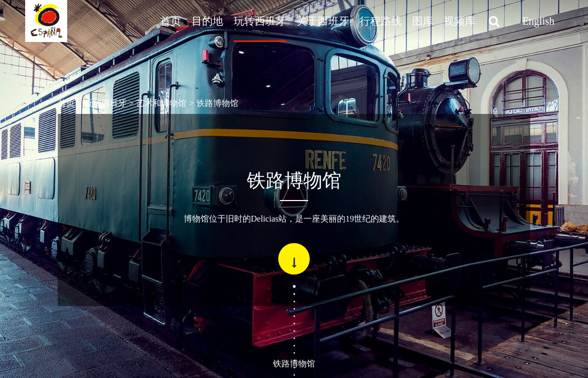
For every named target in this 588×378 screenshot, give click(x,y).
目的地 (207, 21)
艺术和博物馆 (161, 103)
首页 (171, 21)
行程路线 (381, 21)
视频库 (459, 21)
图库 (423, 21)
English (538, 21)
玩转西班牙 (260, 21)
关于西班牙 (323, 21)
